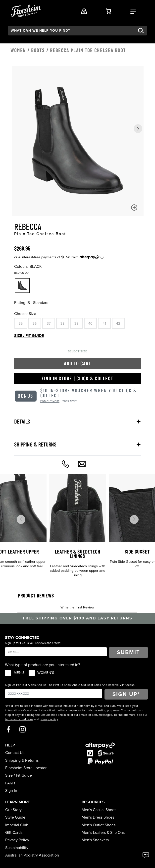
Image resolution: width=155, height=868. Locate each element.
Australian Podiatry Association (32, 855)
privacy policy (49, 719)
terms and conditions (19, 719)
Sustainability (17, 848)
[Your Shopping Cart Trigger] (108, 11)
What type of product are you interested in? (42, 665)
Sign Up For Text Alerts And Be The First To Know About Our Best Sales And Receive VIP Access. (70, 685)
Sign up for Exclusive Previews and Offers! (33, 643)
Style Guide (15, 817)
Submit (129, 652)
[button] (138, 129)
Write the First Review (77, 607)
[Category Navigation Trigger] (133, 11)
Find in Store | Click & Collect (77, 378)
